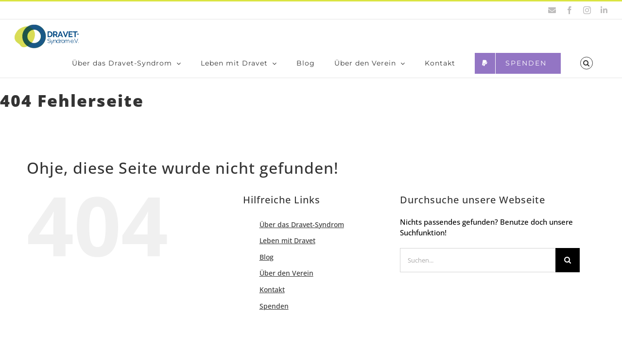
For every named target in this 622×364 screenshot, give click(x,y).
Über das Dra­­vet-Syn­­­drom (302, 234)
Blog (267, 267)
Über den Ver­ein (286, 283)
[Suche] (568, 270)
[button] (587, 63)
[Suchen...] (478, 270)
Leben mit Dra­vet (287, 250)
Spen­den (274, 316)
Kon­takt (272, 299)
